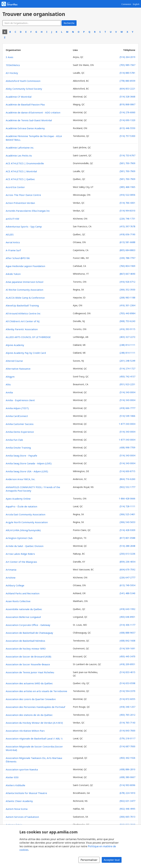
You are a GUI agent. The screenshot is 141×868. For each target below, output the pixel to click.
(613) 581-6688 (127, 242)
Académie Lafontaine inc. (20, 148)
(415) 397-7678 (127, 226)
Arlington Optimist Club (19, 538)
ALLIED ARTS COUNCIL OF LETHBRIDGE (28, 337)
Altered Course (14, 361)
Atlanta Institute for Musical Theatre (26, 793)
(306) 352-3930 (127, 290)
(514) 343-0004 (127, 392)
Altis (8, 384)
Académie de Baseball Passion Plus (25, 104)
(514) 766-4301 (127, 203)
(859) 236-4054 (127, 562)
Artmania (11, 570)
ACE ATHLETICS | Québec (20, 179)
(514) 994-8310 (127, 211)
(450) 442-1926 (127, 758)
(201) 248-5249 (127, 361)
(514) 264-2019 (127, 57)
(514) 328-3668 (127, 97)
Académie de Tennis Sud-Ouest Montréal (29, 120)
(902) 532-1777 (127, 487)
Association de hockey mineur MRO (26, 649)
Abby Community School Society (24, 89)
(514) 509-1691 (127, 648)
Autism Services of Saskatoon (22, 817)
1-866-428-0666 (127, 499)
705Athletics (13, 65)
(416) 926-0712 (127, 282)
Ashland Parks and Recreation (23, 593)
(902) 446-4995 (127, 809)
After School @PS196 (18, 258)
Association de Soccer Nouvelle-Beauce (28, 664)
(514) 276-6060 (127, 112)
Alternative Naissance (18, 369)
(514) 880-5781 (127, 73)
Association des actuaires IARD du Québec (29, 683)
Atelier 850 (12, 777)
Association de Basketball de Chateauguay (29, 633)
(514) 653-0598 (127, 683)
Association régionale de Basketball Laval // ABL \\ (34, 738)
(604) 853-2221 (127, 89)
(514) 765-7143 (127, 723)
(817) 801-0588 (127, 538)
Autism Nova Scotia (17, 809)
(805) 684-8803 (127, 250)
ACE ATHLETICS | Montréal (21, 171)
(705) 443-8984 (127, 313)
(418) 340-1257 (127, 707)
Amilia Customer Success (20, 424)
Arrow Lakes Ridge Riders (20, 554)
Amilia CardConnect (17, 416)
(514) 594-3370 (127, 691)
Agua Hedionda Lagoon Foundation (25, 266)
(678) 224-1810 (127, 793)
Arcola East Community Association (26, 514)
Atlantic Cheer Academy (19, 801)
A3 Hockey (12, 73)
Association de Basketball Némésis (25, 641)
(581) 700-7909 (127, 163)
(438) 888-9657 (127, 633)
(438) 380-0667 (127, 777)
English (136, 4)
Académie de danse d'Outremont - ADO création (33, 112)
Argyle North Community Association (27, 522)
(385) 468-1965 (127, 187)
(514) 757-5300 (127, 136)
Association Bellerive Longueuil (23, 617)
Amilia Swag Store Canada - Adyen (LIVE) (29, 463)
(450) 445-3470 (127, 656)
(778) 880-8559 (127, 81)
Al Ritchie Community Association (24, 290)
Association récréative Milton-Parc (25, 731)
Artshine (11, 578)
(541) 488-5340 (127, 593)
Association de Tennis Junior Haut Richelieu (30, 672)
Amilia (9, 392)
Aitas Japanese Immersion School (24, 282)
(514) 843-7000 (127, 731)
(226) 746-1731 (127, 219)
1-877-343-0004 (127, 424)
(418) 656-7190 (127, 234)
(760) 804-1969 (127, 266)
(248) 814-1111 (127, 345)
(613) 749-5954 (127, 585)
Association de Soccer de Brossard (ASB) (28, 657)
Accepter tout (112, 860)
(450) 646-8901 (127, 617)
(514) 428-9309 (127, 530)
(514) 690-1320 (127, 120)
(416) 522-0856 (127, 195)
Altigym (10, 377)
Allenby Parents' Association (22, 329)
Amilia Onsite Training (18, 448)
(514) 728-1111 (127, 506)
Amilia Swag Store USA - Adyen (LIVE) (27, 471)
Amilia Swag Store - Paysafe (21, 456)
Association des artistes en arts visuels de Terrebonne (36, 691)
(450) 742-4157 (127, 377)
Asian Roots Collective (18, 601)
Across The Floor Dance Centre (23, 195)
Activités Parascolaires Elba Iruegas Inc (28, 211)
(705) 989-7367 (127, 65)
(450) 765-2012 (127, 715)
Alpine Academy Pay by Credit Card (26, 353)
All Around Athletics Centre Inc (23, 313)
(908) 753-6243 (127, 321)
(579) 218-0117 (127, 738)
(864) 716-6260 (127, 479)
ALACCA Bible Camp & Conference (25, 298)
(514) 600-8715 (127, 471)
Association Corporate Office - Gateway (28, 625)
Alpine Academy (15, 345)
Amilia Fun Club (14, 440)
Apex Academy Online (18, 499)
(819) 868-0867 (127, 104)
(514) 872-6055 (127, 699)
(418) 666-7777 (127, 408)
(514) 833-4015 (127, 672)
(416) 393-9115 (127, 329)
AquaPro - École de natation (21, 506)
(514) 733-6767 (127, 155)
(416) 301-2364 (127, 305)
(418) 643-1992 (127, 609)
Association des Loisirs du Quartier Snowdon (31, 699)
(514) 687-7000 (127, 746)
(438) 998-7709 (127, 447)
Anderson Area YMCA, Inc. (20, 479)
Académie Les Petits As (19, 156)
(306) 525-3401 (127, 514)
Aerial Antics (13, 242)
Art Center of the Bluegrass (21, 562)
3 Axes (9, 57)
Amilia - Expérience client (20, 400)
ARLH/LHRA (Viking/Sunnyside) (23, 530)
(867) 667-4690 (127, 274)
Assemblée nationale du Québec (24, 609)
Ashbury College (15, 585)
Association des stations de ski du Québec (29, 715)
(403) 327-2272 (127, 337)
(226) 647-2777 (127, 577)
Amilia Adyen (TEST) (17, 408)
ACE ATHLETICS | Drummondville (25, 163)
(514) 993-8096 (127, 785)
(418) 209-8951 (127, 664)
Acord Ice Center (15, 187)
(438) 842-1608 (127, 641)
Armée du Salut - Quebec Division (25, 546)
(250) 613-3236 (127, 554)
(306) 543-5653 (127, 522)
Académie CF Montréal (19, 97)
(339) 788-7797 (127, 258)
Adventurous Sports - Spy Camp (24, 226)
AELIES (10, 234)
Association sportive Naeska (22, 769)
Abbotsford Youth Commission (23, 81)
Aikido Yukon (13, 274)
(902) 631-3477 (127, 801)
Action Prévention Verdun (20, 203)
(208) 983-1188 (127, 298)
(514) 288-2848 (127, 546)
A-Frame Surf (13, 250)
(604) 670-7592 (127, 569)
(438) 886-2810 (127, 769)
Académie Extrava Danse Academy (25, 128)
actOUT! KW (12, 219)
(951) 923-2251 (127, 384)
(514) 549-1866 (127, 416)
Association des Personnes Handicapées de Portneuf (35, 707)
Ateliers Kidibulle (15, 785)
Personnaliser (89, 860)
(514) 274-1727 (127, 369)
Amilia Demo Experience (20, 432)
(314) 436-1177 (127, 625)
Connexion (126, 4)
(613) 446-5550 (127, 128)
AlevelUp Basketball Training (22, 305)
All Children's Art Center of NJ (23, 321)
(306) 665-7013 (127, 817)
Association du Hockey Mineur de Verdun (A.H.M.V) (34, 723)
